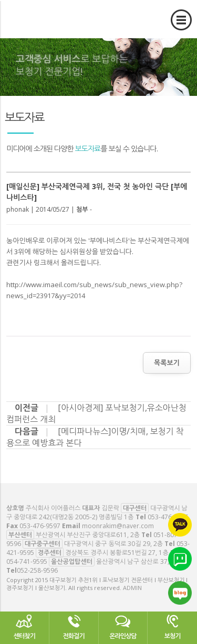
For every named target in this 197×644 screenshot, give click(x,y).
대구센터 (135, 508)
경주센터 (50, 553)
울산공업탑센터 (72, 561)
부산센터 (20, 535)
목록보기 (167, 363)
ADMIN (132, 588)
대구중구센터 (43, 544)
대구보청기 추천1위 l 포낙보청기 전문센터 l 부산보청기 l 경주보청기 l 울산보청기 (68, 34)
